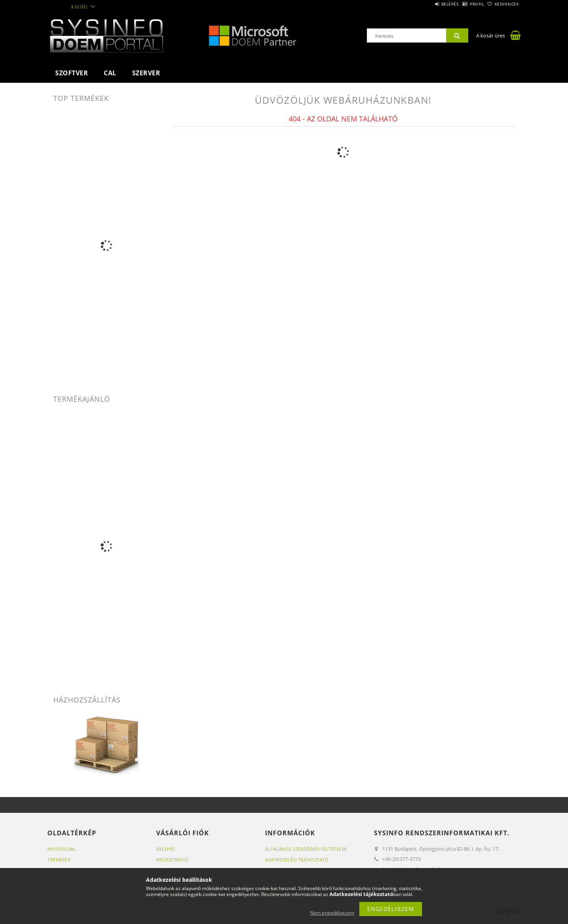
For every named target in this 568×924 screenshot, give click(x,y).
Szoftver (72, 73)
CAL (110, 73)
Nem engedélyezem (332, 913)
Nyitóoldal (62, 849)
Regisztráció (172, 860)
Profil (465, 4)
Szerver (146, 73)
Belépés (430, 4)
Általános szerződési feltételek (306, 849)
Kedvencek (503, 4)
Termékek (59, 860)
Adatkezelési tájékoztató (297, 860)
